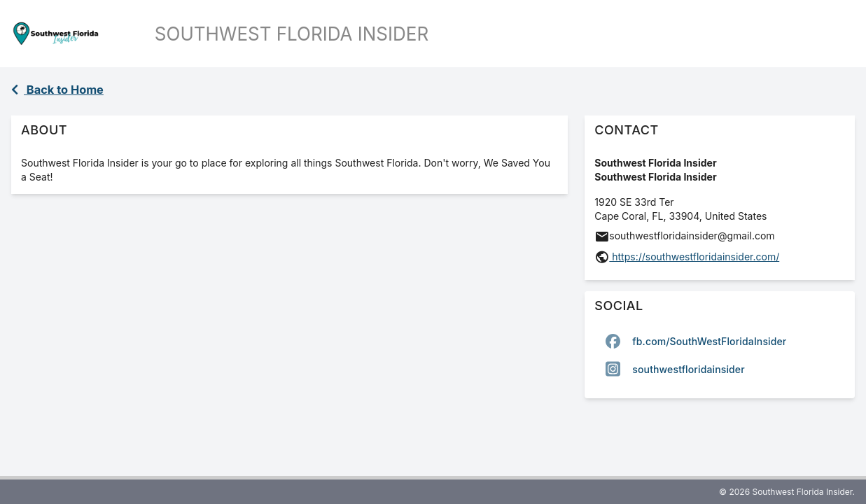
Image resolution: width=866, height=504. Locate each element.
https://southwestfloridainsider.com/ (694, 257)
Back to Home (57, 90)
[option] (720, 341)
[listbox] (720, 355)
